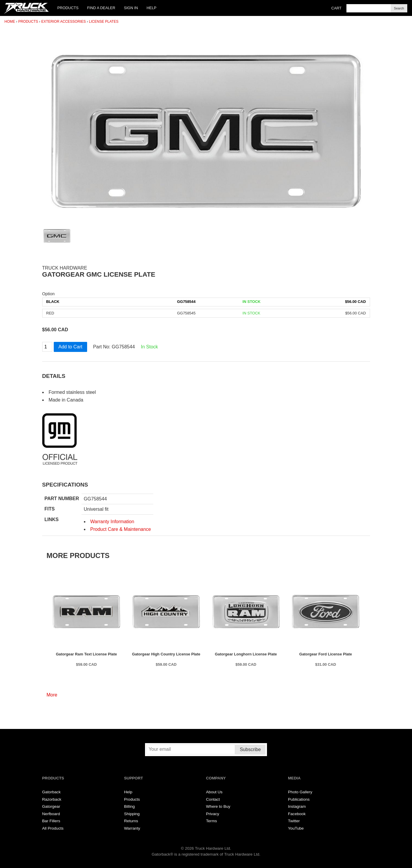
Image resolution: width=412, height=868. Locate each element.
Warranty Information (112, 522)
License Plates (104, 22)
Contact (213, 799)
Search (399, 8)
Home (10, 22)
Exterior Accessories (64, 22)
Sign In (131, 8)
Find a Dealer (101, 8)
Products (68, 8)
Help (151, 8)
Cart (337, 8)
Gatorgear (51, 806)
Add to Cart (70, 347)
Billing (129, 806)
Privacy (213, 814)
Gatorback (52, 792)
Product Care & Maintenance (121, 529)
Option (48, 294)
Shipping (132, 814)
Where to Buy (218, 806)
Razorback (52, 799)
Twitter (294, 821)
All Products (53, 828)
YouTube (296, 828)
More (52, 695)
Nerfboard (51, 814)
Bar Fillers (51, 821)
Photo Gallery (300, 792)
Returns (131, 821)
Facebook (297, 814)
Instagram (297, 806)
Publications (299, 799)
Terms (212, 821)
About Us (214, 792)
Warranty (132, 828)
